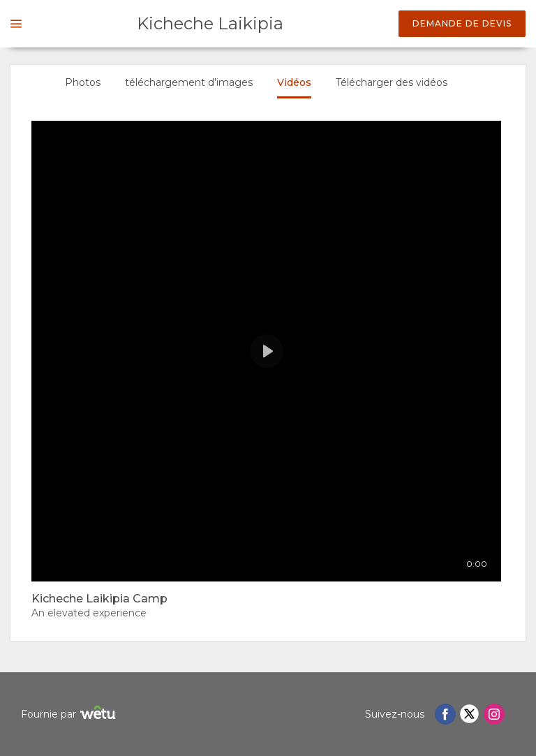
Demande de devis (462, 23)
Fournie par (70, 714)
